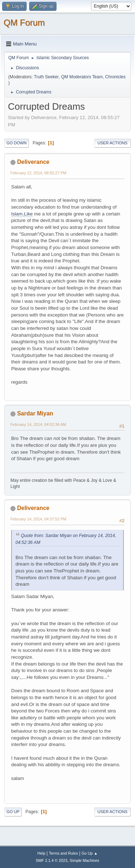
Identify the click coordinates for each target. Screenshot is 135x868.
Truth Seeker (46, 77)
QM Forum (24, 23)
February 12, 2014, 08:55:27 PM (38, 173)
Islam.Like (22, 214)
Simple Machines (85, 860)
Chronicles (115, 77)
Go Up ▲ (89, 853)
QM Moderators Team (82, 77)
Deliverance (33, 162)
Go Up (13, 812)
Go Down (17, 143)
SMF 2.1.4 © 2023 (51, 860)
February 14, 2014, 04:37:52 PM (38, 519)
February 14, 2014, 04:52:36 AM (38, 424)
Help (41, 853)
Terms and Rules (64, 853)
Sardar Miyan (35, 413)
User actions (112, 143)
